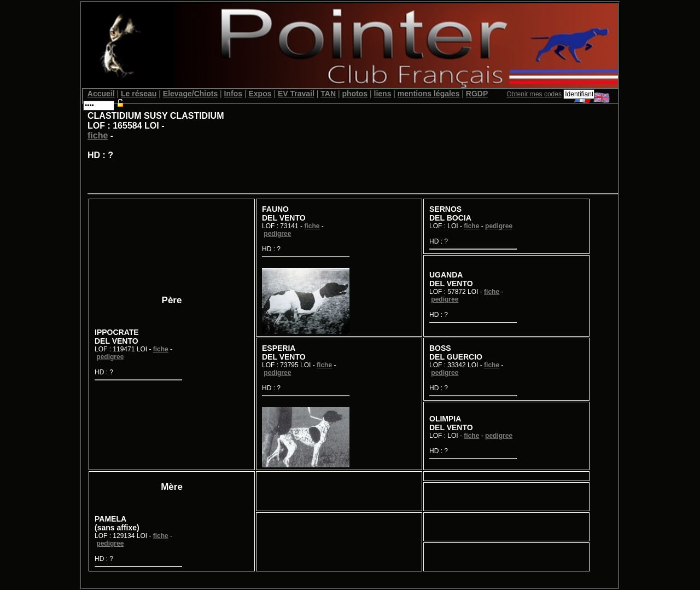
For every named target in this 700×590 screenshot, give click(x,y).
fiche (98, 135)
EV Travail (296, 94)
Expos (260, 94)
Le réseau (139, 94)
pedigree (110, 357)
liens (383, 94)
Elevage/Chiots (190, 94)
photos (355, 94)
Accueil (101, 94)
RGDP (477, 94)
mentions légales (429, 94)
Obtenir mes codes (534, 94)
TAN (328, 94)
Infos (233, 94)
